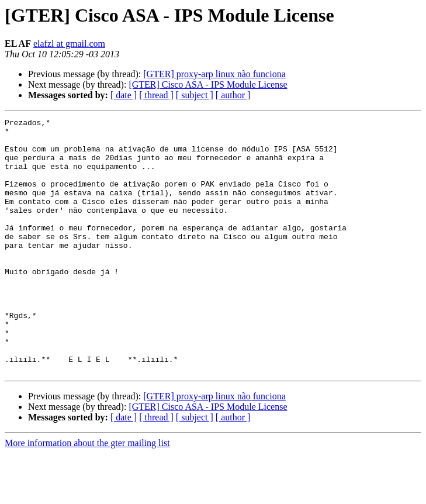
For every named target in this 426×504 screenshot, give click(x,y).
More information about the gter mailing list (87, 494)
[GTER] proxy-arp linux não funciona (214, 74)
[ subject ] (195, 95)
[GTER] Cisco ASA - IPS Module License (208, 84)
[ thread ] (156, 95)
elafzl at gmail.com (69, 44)
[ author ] (233, 95)
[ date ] (124, 95)
